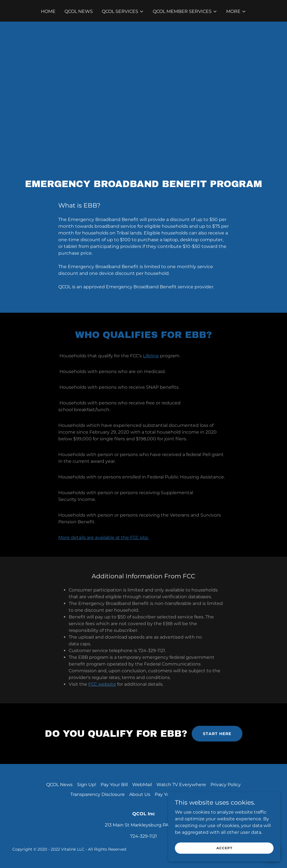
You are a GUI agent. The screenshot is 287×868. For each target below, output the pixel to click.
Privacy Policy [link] (226, 785)
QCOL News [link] (79, 11)
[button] (123, 11)
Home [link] (48, 11)
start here (217, 734)
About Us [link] (140, 794)
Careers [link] (209, 794)
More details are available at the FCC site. (104, 537)
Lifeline (151, 356)
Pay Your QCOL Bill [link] (175, 794)
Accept (224, 852)
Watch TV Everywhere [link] (181, 785)
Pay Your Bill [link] (114, 785)
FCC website (102, 684)
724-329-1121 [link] (143, 836)
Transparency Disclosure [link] (98, 794)
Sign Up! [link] (87, 785)
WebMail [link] (142, 785)
